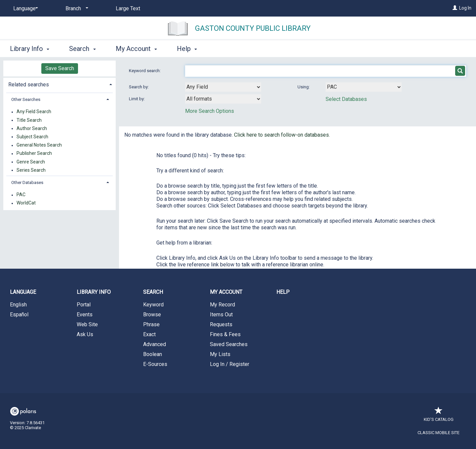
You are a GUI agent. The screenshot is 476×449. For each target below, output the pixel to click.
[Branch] (76, 9)
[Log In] (455, 8)
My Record (222, 305)
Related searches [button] (29, 85)
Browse (152, 314)
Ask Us (85, 334)
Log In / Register (230, 364)
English (18, 305)
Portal (84, 305)
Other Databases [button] (27, 182)
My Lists (220, 354)
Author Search (32, 128)
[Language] (24, 9)
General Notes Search (39, 145)
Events (85, 314)
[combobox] (223, 87)
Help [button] (187, 49)
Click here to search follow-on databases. (282, 135)
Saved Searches (229, 344)
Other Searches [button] (26, 99)
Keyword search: (145, 71)
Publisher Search (34, 154)
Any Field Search (34, 112)
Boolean (153, 354)
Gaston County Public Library (253, 28)
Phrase (151, 324)
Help (283, 292)
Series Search (31, 170)
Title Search (29, 120)
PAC (21, 195)
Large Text (128, 8)
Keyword (153, 305)
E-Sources (155, 364)
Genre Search (31, 162)
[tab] (59, 84)
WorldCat (26, 203)
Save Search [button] (60, 68)
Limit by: (137, 99)
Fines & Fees (225, 334)
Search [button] (82, 49)
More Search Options (210, 111)
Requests (221, 324)
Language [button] (23, 292)
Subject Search (32, 137)
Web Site (87, 324)
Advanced (155, 344)
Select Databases (346, 99)
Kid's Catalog (439, 416)
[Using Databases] (364, 87)
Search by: (139, 87)
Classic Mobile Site (438, 433)
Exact (149, 334)
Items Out (221, 314)
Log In (465, 8)
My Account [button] (136, 49)
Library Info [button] (30, 49)
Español (19, 314)
